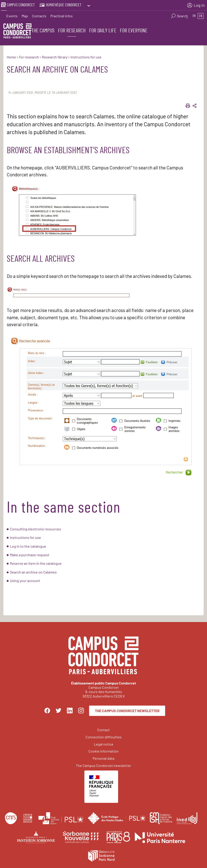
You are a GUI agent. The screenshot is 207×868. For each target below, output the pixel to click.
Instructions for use (25, 537)
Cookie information (103, 751)
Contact (103, 729)
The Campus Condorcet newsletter (127, 710)
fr (194, 15)
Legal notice (104, 743)
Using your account (25, 580)
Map (25, 15)
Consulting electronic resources (35, 528)
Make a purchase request (30, 554)
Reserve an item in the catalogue (36, 563)
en (201, 15)
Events (12, 15)
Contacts (39, 15)
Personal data (103, 758)
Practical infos (62, 15)
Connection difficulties (104, 736)
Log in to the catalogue (28, 546)
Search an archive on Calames (33, 571)
